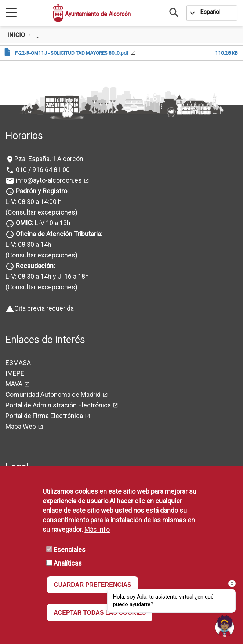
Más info (97, 529)
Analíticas (68, 563)
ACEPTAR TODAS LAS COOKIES (100, 613)
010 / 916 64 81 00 (42, 170)
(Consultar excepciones (40, 212)
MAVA (14, 384)
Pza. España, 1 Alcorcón (49, 159)
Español (210, 12)
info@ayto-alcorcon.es (48, 180)
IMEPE (15, 373)
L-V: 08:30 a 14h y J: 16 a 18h (47, 276)
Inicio (16, 35)
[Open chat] (225, 626)
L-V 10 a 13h (42, 223)
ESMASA (18, 363)
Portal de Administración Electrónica (58, 405)
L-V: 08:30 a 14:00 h (34, 202)
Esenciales (70, 550)
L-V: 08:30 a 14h (28, 244)
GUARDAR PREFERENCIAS (93, 585)
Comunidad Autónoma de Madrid (53, 394)
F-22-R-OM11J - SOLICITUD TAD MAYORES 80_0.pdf (72, 53)
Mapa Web (21, 426)
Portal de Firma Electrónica (44, 416)
